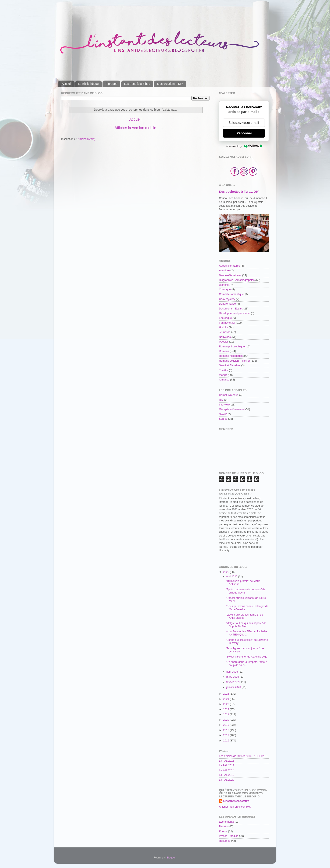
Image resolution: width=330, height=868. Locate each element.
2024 (226, 699)
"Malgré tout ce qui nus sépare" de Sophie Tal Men (246, 625)
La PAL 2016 (227, 761)
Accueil (67, 84)
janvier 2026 (234, 687)
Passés (223, 826)
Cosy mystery (227, 299)
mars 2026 (233, 677)
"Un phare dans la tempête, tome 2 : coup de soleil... (247, 664)
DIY (221, 400)
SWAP (223, 414)
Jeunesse (225, 332)
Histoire (224, 327)
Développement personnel (235, 313)
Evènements (226, 822)
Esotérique (225, 318)
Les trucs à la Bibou (137, 84)
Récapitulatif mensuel (232, 409)
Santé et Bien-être (230, 365)
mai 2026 (232, 577)
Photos (223, 831)
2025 (226, 694)
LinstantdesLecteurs (236, 801)
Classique (225, 290)
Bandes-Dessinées (230, 275)
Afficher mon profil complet (235, 807)
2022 (226, 709)
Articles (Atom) (87, 139)
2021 (226, 715)
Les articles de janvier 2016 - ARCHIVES (243, 756)
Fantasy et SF (227, 323)
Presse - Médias (229, 836)
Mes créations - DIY (170, 84)
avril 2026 (233, 672)
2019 (226, 725)
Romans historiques (231, 356)
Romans (224, 351)
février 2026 (234, 682)
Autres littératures (229, 266)
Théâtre (224, 370)
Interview (224, 405)
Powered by (244, 146)
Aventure (224, 270)
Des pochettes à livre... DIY (239, 192)
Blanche (224, 285)
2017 (226, 735)
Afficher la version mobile (135, 128)
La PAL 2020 (227, 780)
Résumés (225, 841)
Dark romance (227, 304)
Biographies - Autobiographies (237, 280)
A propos (111, 84)
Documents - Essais (231, 309)
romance (224, 380)
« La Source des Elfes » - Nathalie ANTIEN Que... (246, 633)
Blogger (171, 858)
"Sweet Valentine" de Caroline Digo (246, 657)
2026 (226, 572)
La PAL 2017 (227, 765)
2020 (226, 720)
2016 (226, 741)
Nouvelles (225, 337)
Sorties (223, 419)
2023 (226, 704)
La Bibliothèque (88, 84)
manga (223, 375)
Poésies (224, 342)
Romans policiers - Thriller (234, 361)
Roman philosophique (232, 347)
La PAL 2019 (227, 775)
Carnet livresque (229, 395)
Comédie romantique (231, 294)
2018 (226, 730)
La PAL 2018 (227, 770)
